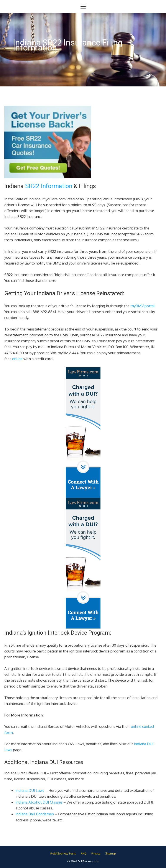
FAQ (84, 853)
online (17, 359)
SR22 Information (49, 186)
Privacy (96, 853)
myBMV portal (143, 306)
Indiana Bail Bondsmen (35, 814)
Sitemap (111, 853)
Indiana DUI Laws (30, 790)
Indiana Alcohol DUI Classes (39, 802)
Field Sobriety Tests (63, 853)
